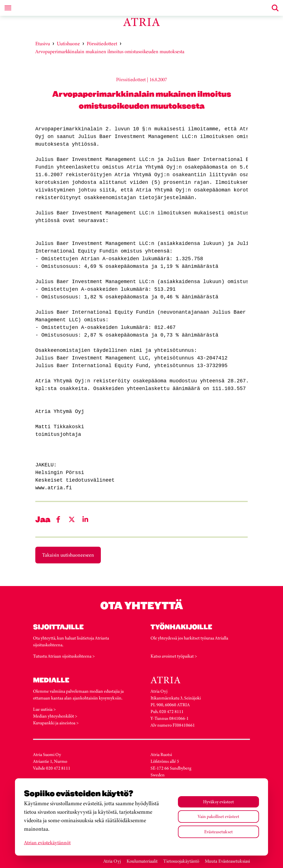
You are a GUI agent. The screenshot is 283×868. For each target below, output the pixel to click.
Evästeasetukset (218, 832)
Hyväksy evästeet (218, 802)
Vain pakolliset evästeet (218, 816)
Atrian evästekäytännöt (47, 843)
